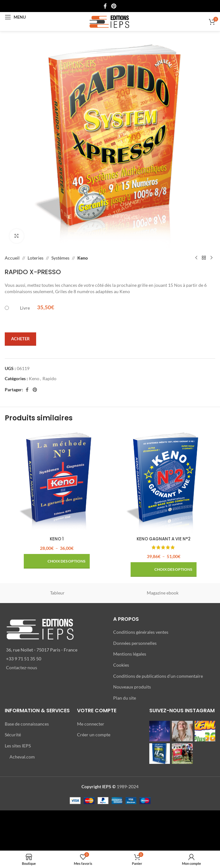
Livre (25, 308)
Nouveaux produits (132, 687)
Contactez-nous (22, 667)
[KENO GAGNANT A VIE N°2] (163, 481)
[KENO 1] (57, 481)
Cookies (121, 665)
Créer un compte (94, 735)
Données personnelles (135, 643)
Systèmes (60, 258)
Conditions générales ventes (141, 632)
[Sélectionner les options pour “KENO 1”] (57, 561)
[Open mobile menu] (15, 17)
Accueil (12, 258)
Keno (83, 258)
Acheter (20, 339)
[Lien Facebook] (105, 6)
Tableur (57, 593)
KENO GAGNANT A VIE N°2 (164, 539)
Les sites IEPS (18, 746)
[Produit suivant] (211, 258)
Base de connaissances (27, 724)
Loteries (36, 258)
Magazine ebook (163, 593)
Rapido (49, 378)
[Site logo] (110, 21)
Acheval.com (22, 756)
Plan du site (125, 698)
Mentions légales (130, 654)
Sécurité (13, 735)
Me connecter (91, 724)
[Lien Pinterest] (114, 6)
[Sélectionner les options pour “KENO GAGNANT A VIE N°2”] (164, 569)
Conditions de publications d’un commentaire (158, 676)
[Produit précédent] (196, 258)
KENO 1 (57, 539)
